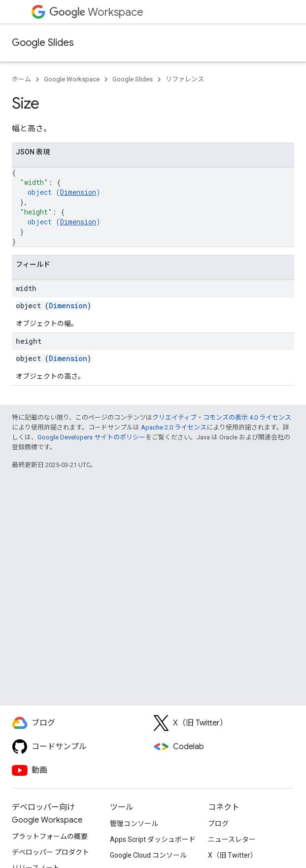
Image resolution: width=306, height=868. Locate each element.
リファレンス (185, 79)
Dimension (78, 192)
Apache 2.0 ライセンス (174, 427)
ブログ (218, 824)
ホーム (21, 79)
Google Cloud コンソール (148, 855)
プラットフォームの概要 (50, 836)
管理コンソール (134, 824)
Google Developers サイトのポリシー (91, 437)
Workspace (96, 12)
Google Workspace (72, 79)
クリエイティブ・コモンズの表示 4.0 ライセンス (222, 417)
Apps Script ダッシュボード (153, 839)
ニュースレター (232, 839)
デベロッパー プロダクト (51, 852)
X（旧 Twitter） (233, 855)
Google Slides (43, 43)
